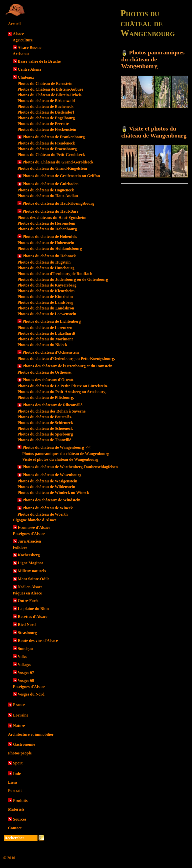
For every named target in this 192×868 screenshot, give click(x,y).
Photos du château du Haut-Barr (50, 211)
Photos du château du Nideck (42, 345)
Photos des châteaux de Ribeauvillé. (53, 405)
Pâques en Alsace (27, 593)
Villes (22, 656)
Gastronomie (24, 744)
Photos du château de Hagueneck (46, 190)
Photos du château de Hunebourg (46, 268)
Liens (13, 782)
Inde (17, 774)
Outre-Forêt (28, 601)
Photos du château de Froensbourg (47, 149)
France (19, 705)
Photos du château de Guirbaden (50, 184)
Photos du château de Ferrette (43, 124)
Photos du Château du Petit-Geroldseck (51, 155)
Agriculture (23, 40)
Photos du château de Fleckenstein (47, 129)
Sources (20, 819)
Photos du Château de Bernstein (45, 83)
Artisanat (21, 54)
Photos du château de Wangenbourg (56, 447)
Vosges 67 (26, 672)
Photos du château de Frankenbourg (54, 137)
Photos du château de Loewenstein (47, 314)
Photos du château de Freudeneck (46, 143)
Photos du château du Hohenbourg (47, 229)
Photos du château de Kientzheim (46, 291)
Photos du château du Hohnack (49, 256)
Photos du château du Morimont (45, 339)
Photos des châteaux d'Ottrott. (48, 380)
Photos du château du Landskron (46, 308)
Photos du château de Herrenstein (46, 223)
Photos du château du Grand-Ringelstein (52, 168)
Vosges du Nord (31, 694)
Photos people (20, 753)
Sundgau (25, 649)
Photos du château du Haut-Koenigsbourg (58, 203)
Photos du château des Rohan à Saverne (51, 411)
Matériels (16, 809)
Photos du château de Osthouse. (44, 372)
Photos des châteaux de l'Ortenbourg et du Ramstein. (68, 366)
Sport (18, 763)
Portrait (15, 791)
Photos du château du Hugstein (44, 262)
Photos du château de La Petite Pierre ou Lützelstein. (63, 386)
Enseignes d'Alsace (29, 534)
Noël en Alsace (30, 587)
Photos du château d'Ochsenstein (51, 352)
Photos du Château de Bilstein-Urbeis (49, 95)
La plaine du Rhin (33, 609)
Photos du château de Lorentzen (45, 328)
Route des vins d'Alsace (38, 641)
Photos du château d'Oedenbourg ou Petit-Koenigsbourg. (66, 359)
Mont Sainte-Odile (34, 579)
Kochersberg (29, 555)
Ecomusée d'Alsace (34, 527)
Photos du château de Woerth (43, 514)
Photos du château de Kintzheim (45, 297)
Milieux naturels (32, 571)
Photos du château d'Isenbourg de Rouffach (55, 274)
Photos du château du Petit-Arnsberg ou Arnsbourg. (62, 392)
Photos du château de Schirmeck (45, 423)
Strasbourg (27, 633)
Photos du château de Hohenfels (50, 236)
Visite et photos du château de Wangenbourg (60, 459)
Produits (20, 800)
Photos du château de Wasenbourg (52, 475)
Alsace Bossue (29, 48)
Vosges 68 (26, 680)
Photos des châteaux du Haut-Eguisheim (52, 217)
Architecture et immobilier (31, 734)
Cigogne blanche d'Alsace (35, 520)
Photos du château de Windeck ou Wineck (53, 493)
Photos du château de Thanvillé (44, 440)
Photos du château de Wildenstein (46, 487)
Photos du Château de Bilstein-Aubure (50, 89)
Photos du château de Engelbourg (46, 118)
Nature (19, 726)
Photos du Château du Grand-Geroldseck (58, 162)
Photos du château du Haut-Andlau (48, 196)
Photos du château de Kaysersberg (47, 285)
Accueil (14, 24)
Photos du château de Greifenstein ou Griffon (61, 176)
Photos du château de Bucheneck (45, 106)
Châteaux (26, 77)
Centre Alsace (29, 69)
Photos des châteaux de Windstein (51, 500)
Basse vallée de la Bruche (39, 61)
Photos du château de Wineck (48, 508)
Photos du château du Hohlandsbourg (50, 248)
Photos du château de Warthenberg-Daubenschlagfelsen (70, 467)
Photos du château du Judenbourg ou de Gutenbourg (63, 279)
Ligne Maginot (30, 563)
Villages (24, 664)
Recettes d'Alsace (33, 617)
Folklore (20, 547)
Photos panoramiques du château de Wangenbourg (66, 454)
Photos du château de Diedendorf (46, 112)
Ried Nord (27, 625)
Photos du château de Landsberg (45, 302)
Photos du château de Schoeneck (45, 428)
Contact (15, 828)
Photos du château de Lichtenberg (52, 321)
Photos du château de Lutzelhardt (46, 333)
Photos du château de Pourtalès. (45, 417)
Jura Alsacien (29, 541)
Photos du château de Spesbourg (45, 434)
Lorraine (21, 715)
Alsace (18, 34)
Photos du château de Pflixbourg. (46, 397)
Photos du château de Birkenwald (46, 101)
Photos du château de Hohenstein (46, 243)
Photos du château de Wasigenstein (47, 481)
